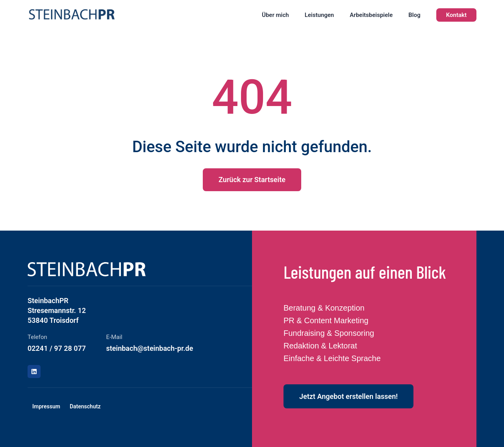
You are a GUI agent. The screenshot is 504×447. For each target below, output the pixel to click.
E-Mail (114, 337)
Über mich (275, 15)
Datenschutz (85, 406)
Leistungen (320, 15)
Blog (414, 15)
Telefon (37, 337)
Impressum (46, 406)
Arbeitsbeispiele (371, 15)
